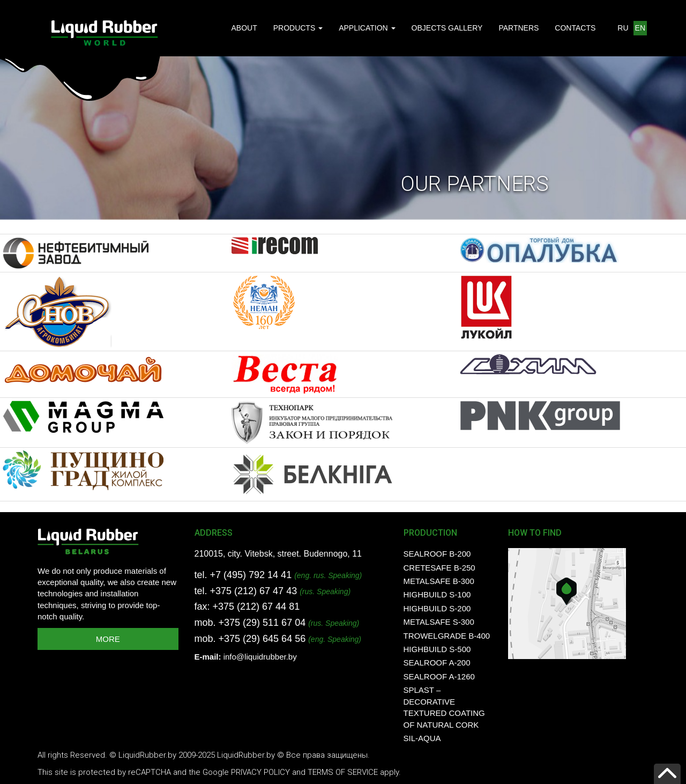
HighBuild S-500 (437, 649)
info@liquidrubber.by (260, 657)
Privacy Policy (260, 772)
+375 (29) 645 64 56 (262, 639)
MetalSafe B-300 (439, 581)
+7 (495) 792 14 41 (251, 575)
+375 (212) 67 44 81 (256, 607)
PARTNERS (519, 28)
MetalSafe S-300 (439, 622)
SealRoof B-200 (437, 554)
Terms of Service (343, 772)
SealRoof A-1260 (439, 676)
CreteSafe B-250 (439, 568)
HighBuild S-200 (437, 608)
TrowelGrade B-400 (447, 636)
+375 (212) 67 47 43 (254, 591)
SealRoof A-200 (437, 663)
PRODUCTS (298, 28)
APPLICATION (367, 28)
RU (623, 28)
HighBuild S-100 (437, 594)
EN (640, 28)
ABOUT (244, 28)
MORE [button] (108, 639)
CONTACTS (575, 28)
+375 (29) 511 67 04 (262, 623)
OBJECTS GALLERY (447, 28)
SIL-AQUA (422, 738)
